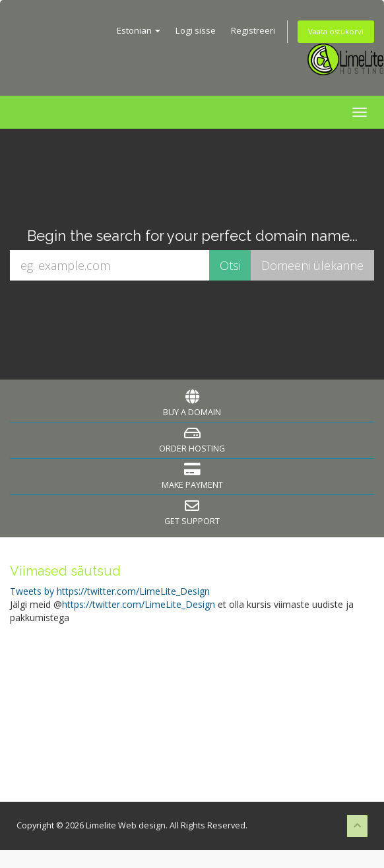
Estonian (139, 30)
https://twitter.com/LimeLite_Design (139, 604)
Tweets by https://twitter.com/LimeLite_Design (110, 591)
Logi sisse (196, 30)
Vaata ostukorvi (336, 31)
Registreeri (253, 30)
